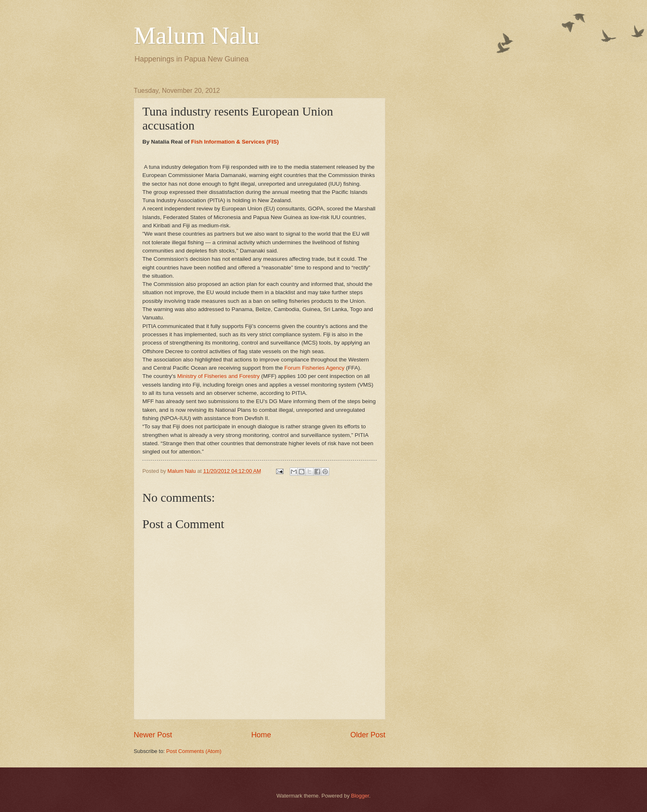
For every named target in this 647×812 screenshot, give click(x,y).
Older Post (368, 735)
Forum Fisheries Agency (314, 368)
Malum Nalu (197, 35)
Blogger (360, 796)
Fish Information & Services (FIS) (235, 142)
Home (261, 735)
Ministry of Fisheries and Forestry (218, 376)
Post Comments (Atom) (194, 751)
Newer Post (153, 735)
